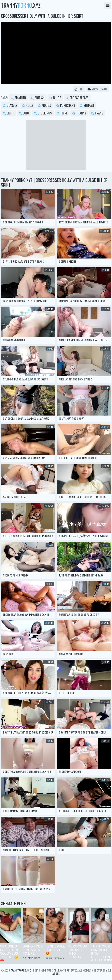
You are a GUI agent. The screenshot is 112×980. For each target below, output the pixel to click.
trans (97, 113)
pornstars (66, 105)
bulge (55, 98)
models (45, 105)
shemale (87, 105)
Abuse (56, 973)
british (38, 98)
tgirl (62, 113)
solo (24, 113)
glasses (10, 105)
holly (28, 105)
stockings (43, 113)
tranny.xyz (21, 5)
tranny (79, 113)
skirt (8, 113)
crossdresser (77, 98)
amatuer (18, 98)
